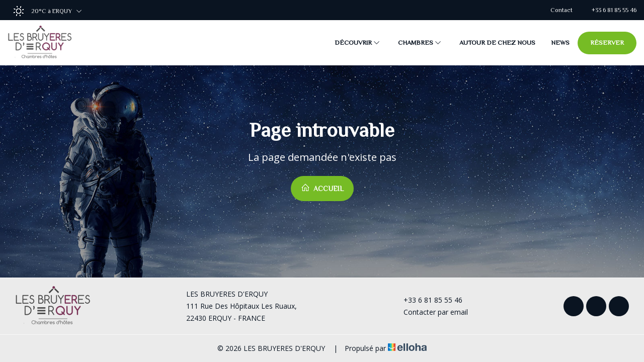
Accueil (322, 188)
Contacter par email (430, 312)
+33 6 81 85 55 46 (427, 300)
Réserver (607, 42)
